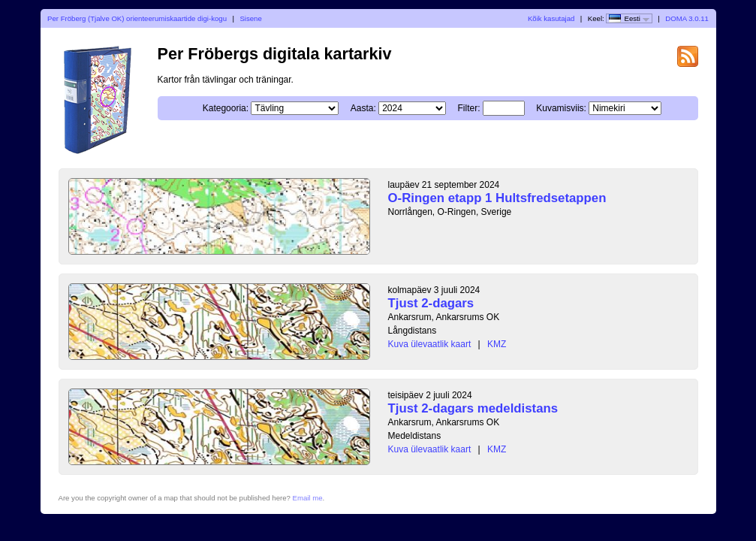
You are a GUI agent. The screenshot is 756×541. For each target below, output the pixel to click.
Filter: (469, 108)
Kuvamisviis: (561, 108)
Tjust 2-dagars (431, 303)
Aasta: (363, 108)
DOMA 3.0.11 (687, 18)
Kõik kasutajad (551, 18)
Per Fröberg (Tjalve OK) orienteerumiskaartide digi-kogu (137, 18)
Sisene (250, 18)
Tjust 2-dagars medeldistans (473, 408)
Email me (308, 498)
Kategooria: (226, 108)
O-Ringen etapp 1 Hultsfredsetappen (497, 198)
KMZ (497, 344)
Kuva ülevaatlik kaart (430, 344)
